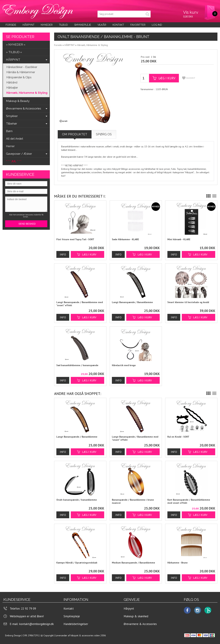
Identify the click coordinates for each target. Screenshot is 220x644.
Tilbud (63, 25)
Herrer (10, 146)
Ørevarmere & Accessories (140, 624)
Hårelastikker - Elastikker (22, 67)
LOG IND (157, 25)
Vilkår (102, 25)
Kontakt (69, 609)
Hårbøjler (12, 88)
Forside (11, 25)
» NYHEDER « (16, 45)
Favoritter (138, 25)
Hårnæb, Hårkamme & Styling (27, 93)
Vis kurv (191, 12)
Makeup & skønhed (136, 616)
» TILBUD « (14, 52)
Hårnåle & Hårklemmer (21, 72)
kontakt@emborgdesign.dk (36, 624)
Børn (9, 131)
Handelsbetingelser (76, 624)
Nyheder (47, 25)
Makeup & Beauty (18, 101)
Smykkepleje (83, 25)
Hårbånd (12, 82)
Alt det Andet (15, 139)
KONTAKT (118, 25)
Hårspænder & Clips (19, 77)
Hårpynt (29, 25)
